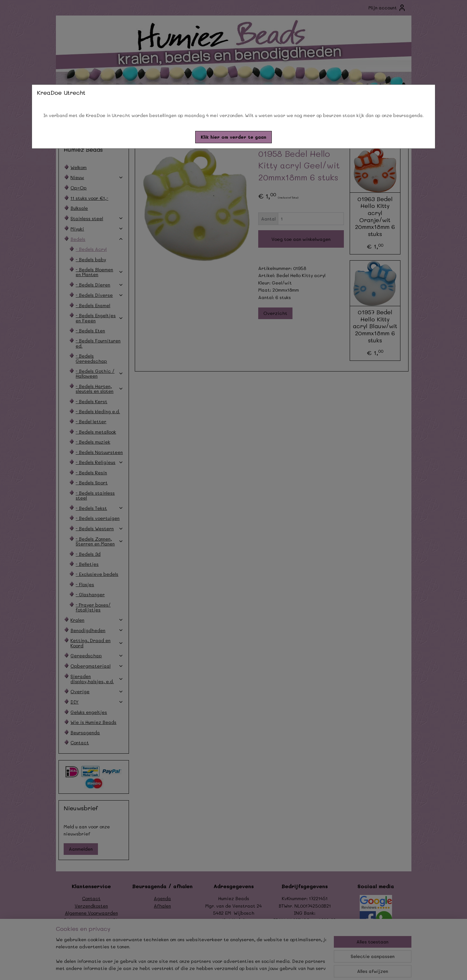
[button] (233, 137)
